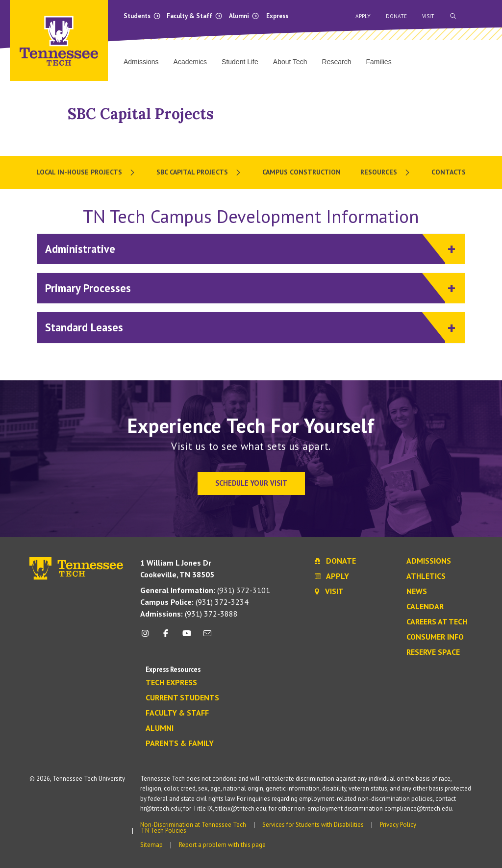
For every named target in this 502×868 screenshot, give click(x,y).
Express (277, 16)
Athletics (426, 576)
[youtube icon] (187, 637)
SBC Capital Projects (141, 114)
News (417, 592)
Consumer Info (435, 637)
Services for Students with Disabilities (313, 825)
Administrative (245, 248)
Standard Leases (245, 327)
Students (142, 16)
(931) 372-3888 (189, 614)
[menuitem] (87, 173)
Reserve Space (433, 652)
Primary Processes (245, 287)
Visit (428, 16)
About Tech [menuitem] (290, 62)
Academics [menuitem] (190, 62)
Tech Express (171, 683)
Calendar (425, 607)
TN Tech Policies (163, 831)
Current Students (182, 698)
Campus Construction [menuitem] (301, 172)
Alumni (244, 16)
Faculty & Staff (195, 16)
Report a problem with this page (222, 845)
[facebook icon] (166, 637)
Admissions (429, 561)
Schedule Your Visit (251, 483)
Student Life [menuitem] (240, 62)
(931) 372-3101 (205, 590)
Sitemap (151, 845)
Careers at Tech (437, 622)
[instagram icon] (148, 637)
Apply (363, 16)
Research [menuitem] (337, 62)
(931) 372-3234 (194, 602)
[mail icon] (207, 637)
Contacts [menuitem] (449, 172)
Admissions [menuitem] (141, 62)
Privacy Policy (398, 825)
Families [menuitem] (379, 62)
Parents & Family (180, 744)
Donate (396, 16)
